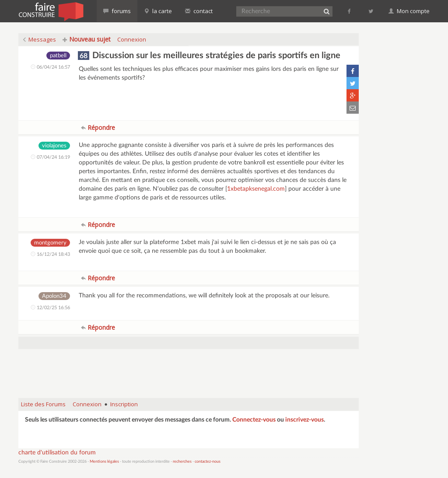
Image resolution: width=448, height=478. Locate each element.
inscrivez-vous (304, 420)
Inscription (124, 404)
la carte (158, 11)
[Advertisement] (189, 369)
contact (199, 11)
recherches (182, 462)
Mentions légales (104, 462)
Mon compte (409, 11)
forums (117, 11)
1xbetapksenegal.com (256, 189)
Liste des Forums (43, 404)
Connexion (132, 39)
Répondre (98, 127)
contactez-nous (208, 462)
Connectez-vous (254, 420)
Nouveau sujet (87, 39)
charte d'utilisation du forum (57, 453)
